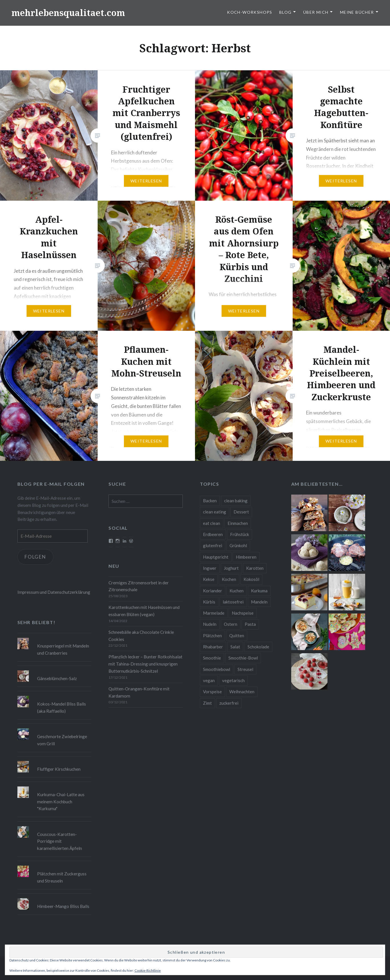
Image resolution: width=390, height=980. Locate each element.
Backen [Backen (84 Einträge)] (210, 501)
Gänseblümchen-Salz (57, 678)
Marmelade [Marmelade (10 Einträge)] (214, 613)
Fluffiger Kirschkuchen (59, 769)
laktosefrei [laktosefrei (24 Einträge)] (233, 602)
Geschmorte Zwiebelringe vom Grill (62, 740)
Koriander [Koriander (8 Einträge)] (213, 591)
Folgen (36, 557)
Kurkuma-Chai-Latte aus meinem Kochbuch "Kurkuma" (61, 802)
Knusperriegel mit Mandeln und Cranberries (63, 649)
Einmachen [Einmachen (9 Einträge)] (238, 523)
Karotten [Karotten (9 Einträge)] (255, 568)
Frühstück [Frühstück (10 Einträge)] (240, 534)
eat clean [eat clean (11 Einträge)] (212, 523)
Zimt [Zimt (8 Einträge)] (207, 703)
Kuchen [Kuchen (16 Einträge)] (237, 591)
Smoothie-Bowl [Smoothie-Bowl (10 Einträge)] (243, 658)
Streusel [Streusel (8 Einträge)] (245, 669)
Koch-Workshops (250, 12)
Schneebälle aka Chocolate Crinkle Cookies (141, 636)
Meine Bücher (357, 12)
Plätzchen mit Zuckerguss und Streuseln (62, 877)
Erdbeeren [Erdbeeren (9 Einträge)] (213, 534)
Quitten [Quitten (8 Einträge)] (237, 636)
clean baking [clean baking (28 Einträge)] (236, 501)
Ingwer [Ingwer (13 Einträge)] (210, 568)
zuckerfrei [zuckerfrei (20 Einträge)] (229, 703)
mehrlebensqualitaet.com (68, 13)
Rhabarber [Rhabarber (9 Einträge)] (213, 647)
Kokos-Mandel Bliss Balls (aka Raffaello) (62, 707)
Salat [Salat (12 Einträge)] (235, 647)
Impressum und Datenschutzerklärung (54, 592)
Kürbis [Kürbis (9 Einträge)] (209, 602)
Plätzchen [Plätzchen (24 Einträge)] (212, 636)
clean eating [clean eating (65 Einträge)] (215, 512)
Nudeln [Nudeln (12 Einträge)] (210, 624)
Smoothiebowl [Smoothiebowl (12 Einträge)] (217, 669)
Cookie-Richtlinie (148, 970)
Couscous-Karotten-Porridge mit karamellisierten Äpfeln (60, 841)
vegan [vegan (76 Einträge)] (209, 680)
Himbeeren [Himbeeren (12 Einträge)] (246, 557)
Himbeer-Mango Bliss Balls (63, 906)
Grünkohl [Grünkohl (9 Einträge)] (238, 545)
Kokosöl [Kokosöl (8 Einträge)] (251, 579)
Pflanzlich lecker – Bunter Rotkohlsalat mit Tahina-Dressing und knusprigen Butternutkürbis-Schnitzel (145, 664)
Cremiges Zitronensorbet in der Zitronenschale (139, 586)
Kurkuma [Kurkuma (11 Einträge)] (259, 591)
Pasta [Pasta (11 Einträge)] (250, 624)
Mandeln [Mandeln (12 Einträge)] (259, 602)
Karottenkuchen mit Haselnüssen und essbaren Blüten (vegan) (144, 611)
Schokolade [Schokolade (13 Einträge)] (258, 647)
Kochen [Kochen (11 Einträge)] (229, 579)
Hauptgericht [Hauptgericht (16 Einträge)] (216, 557)
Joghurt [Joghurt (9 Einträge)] (231, 568)
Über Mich (316, 12)
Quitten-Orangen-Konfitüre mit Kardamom (139, 692)
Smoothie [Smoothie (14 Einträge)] (212, 658)
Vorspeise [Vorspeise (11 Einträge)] (212, 692)
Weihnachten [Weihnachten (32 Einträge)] (242, 692)
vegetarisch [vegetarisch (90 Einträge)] (233, 680)
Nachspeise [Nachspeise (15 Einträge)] (243, 613)
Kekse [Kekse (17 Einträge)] (209, 579)
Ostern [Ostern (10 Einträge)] (231, 624)
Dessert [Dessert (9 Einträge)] (241, 512)
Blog (286, 12)
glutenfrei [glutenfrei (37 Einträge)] (213, 545)
